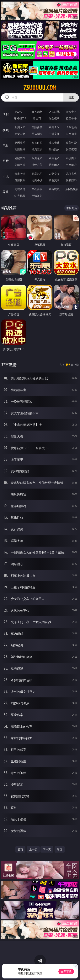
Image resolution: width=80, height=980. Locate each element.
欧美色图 (54, 158)
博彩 (6, 114)
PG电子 (20, 112)
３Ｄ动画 (71, 127)
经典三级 (37, 149)
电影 (6, 145)
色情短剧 (37, 196)
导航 (6, 192)
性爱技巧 (71, 180)
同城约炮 (20, 189)
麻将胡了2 (20, 118)
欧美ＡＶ (54, 127)
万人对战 (54, 112)
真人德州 (37, 112)
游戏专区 (71, 112)
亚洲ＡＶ (20, 127)
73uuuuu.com (40, 88)
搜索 (71, 97)
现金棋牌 (54, 118)
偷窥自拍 (20, 158)
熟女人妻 (20, 134)
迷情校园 (20, 180)
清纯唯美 (37, 165)
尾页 (60, 849)
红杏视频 (20, 196)
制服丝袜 (20, 149)
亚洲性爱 (20, 143)
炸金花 (37, 118)
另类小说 (37, 180)
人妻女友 (54, 174)
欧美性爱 (71, 143)
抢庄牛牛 (71, 118)
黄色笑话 (54, 180)
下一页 (47, 849)
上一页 (33, 849)
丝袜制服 (37, 134)
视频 (6, 130)
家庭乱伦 (37, 174)
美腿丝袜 (20, 165)
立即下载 (66, 971)
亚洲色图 (37, 158)
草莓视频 (54, 189)
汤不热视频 (71, 189)
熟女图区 (54, 165)
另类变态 (71, 149)
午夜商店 (37, 189)
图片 (6, 161)
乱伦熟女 (54, 149)
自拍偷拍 (37, 127)
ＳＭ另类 (71, 134)
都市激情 (20, 174)
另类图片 (71, 165)
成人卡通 (54, 143)
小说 (6, 176)
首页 (20, 849)
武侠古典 (71, 174)
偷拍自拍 (37, 143)
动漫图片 (71, 158)
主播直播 (54, 134)
